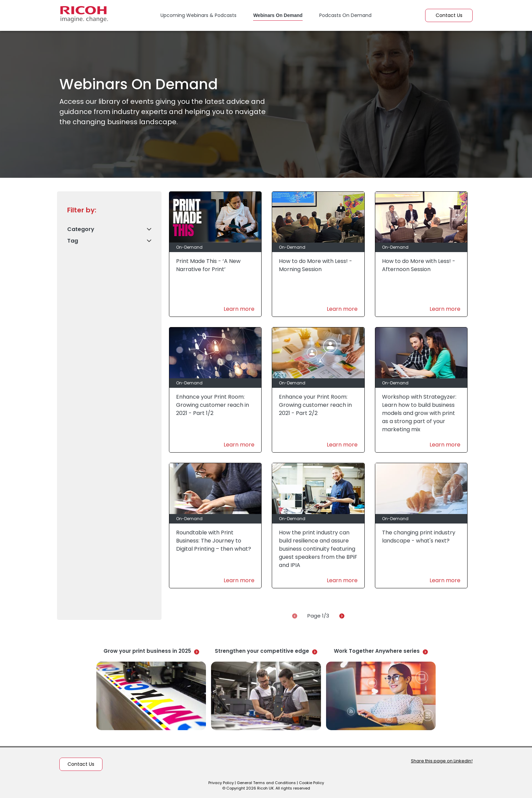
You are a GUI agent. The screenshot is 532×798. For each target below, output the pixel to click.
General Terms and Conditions (266, 783)
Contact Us (449, 15)
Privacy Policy (221, 783)
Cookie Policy (311, 783)
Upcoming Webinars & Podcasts (198, 15)
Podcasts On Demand (345, 15)
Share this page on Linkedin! (442, 761)
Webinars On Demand (278, 15)
